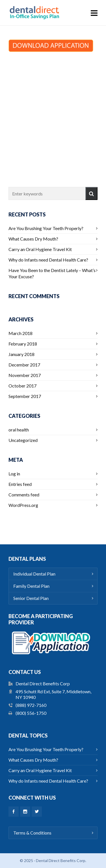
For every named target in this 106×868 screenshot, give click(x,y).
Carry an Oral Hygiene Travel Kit (40, 249)
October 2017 (22, 386)
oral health (19, 430)
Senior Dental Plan (31, 598)
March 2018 (20, 333)
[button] (91, 193)
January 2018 (21, 354)
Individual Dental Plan (34, 574)
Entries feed (20, 484)
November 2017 (25, 375)
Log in (14, 474)
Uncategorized (23, 440)
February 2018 (23, 344)
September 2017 (25, 396)
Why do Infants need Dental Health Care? (48, 260)
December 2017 (24, 365)
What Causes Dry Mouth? (33, 239)
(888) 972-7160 (31, 705)
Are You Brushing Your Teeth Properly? (46, 228)
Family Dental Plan (31, 586)
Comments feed (24, 495)
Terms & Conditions (32, 833)
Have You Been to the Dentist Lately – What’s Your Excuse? (52, 273)
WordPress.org (23, 505)
